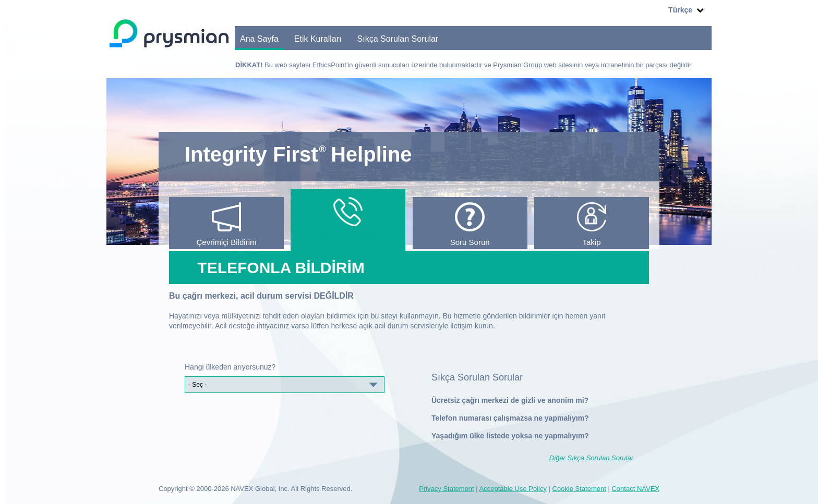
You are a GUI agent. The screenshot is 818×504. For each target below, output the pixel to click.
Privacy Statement (447, 489)
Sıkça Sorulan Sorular (398, 39)
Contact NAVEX (635, 489)
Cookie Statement (579, 489)
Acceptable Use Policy (513, 489)
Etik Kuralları (318, 39)
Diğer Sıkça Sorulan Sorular (591, 458)
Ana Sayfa (259, 39)
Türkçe (678, 10)
